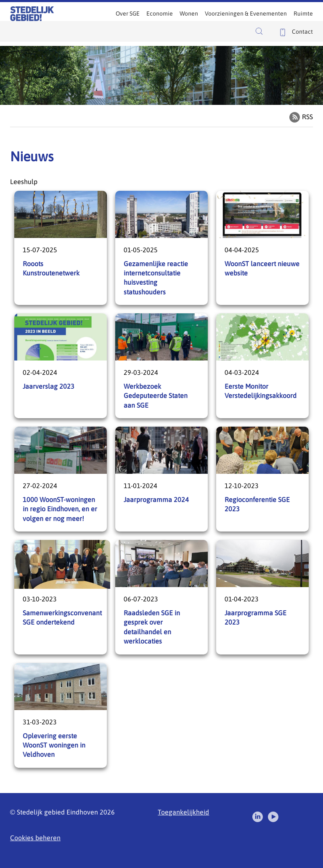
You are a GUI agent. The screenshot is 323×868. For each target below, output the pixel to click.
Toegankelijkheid (183, 812)
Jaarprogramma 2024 (161, 479)
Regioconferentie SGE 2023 (262, 479)
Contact (302, 32)
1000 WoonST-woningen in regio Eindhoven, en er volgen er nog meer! (61, 479)
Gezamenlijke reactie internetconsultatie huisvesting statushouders (161, 248)
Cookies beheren (35, 838)
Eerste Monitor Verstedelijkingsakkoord (262, 366)
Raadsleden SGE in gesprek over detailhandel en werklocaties (161, 597)
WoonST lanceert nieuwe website (262, 248)
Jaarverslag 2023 (61, 366)
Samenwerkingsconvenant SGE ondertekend (61, 597)
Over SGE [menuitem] (128, 13)
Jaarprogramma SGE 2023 (262, 597)
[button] (261, 31)
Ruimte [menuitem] (303, 13)
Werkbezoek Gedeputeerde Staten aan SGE (161, 366)
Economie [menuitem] (160, 13)
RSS (307, 117)
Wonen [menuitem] (189, 13)
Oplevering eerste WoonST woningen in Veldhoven (61, 715)
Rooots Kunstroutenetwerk (61, 248)
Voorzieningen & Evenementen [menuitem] (246, 13)
